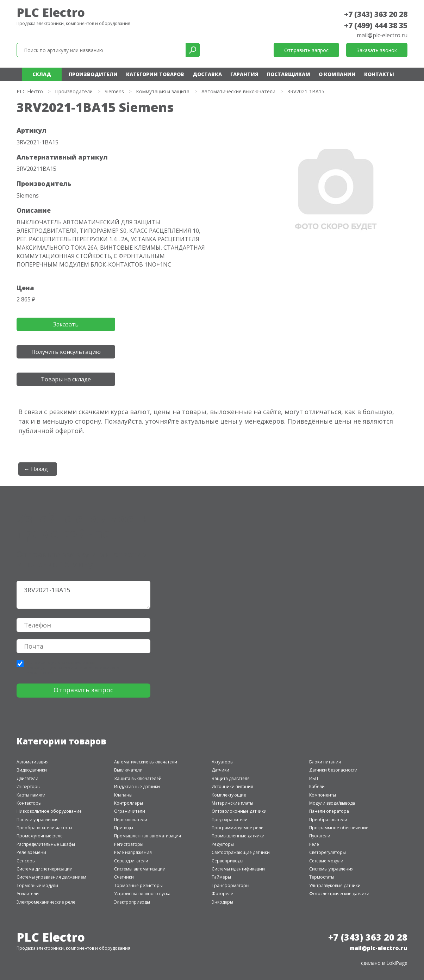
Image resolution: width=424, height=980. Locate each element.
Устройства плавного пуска (142, 894)
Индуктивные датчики (137, 787)
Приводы (124, 828)
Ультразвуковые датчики (335, 885)
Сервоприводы (227, 861)
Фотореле (222, 894)
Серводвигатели (131, 861)
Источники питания (232, 787)
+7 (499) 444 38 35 (376, 25)
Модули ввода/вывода (332, 803)
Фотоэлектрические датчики (339, 894)
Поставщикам (289, 74)
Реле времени (31, 852)
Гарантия (244, 74)
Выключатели (128, 770)
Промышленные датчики (238, 836)
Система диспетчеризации (45, 869)
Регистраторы (129, 844)
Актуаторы (223, 762)
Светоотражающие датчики (241, 852)
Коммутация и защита (163, 91)
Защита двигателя (231, 778)
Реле (314, 844)
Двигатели (27, 778)
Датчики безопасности (333, 770)
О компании (337, 74)
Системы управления (331, 869)
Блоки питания (325, 762)
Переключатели (131, 820)
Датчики (220, 770)
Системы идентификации (238, 869)
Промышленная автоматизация (148, 836)
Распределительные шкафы (46, 844)
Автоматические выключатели (238, 91)
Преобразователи (328, 820)
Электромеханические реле (46, 902)
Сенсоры (26, 861)
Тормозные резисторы (138, 885)
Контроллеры (129, 803)
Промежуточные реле (40, 836)
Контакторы (29, 803)
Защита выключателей (138, 778)
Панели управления (38, 820)
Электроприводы (132, 902)
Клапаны (123, 795)
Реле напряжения (133, 852)
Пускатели (320, 836)
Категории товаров (155, 74)
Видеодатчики (32, 770)
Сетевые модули (326, 861)
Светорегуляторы (328, 852)
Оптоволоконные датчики (239, 811)
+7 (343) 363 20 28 (376, 14)
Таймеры (221, 877)
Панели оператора (329, 811)
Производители (93, 74)
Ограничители (130, 811)
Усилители (28, 894)
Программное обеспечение (339, 828)
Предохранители (230, 820)
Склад (42, 74)
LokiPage (397, 963)
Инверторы (29, 787)
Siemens (114, 91)
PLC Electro (51, 12)
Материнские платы (232, 803)
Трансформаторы (230, 885)
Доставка (207, 74)
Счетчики (124, 877)
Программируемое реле (238, 828)
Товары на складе (66, 379)
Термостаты (322, 877)
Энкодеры (222, 902)
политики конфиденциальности (61, 665)
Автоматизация (33, 762)
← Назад (36, 469)
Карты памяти (31, 795)
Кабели (317, 787)
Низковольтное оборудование (49, 811)
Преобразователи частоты (44, 828)
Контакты (379, 74)
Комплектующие (229, 795)
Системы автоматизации (140, 869)
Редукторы (223, 844)
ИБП (314, 778)
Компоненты (323, 795)
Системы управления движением (51, 877)
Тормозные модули (37, 885)
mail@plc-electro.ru (382, 35)
